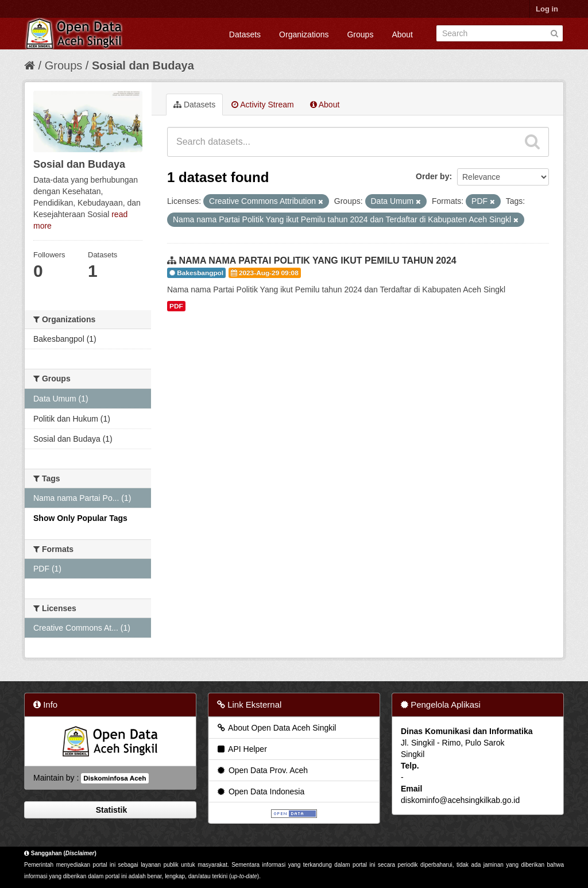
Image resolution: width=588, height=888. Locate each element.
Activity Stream (262, 105)
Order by (432, 176)
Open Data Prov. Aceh (262, 770)
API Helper (241, 749)
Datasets (245, 34)
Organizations (304, 34)
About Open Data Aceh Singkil (276, 728)
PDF (176, 306)
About (402, 34)
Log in (547, 9)
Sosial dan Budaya (143, 65)
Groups (360, 34)
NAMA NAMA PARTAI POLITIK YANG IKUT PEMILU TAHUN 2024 (317, 260)
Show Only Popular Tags (80, 518)
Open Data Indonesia (260, 792)
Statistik (110, 810)
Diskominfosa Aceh (115, 778)
